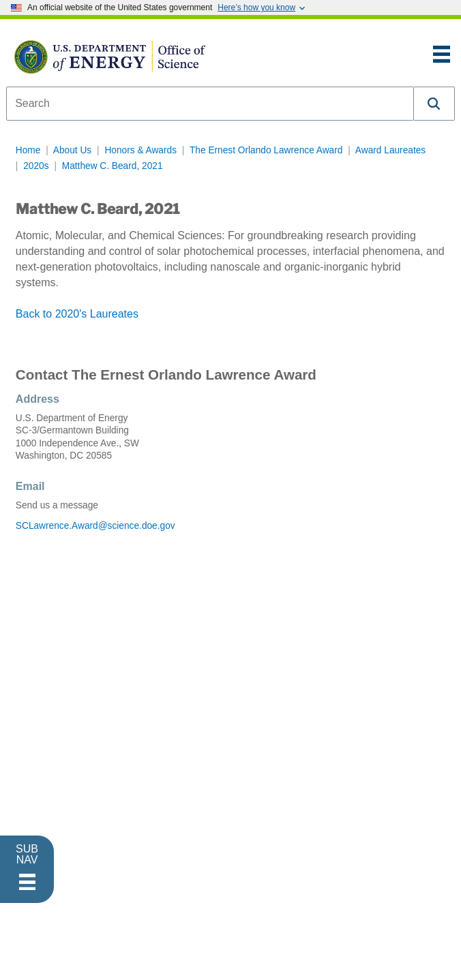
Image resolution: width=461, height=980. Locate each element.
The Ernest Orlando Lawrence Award (266, 150)
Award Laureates (390, 150)
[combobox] (210, 104)
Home (28, 150)
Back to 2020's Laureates (77, 314)
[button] (434, 104)
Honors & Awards (140, 150)
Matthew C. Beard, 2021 (113, 166)
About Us (72, 150)
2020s (36, 166)
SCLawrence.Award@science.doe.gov (95, 526)
